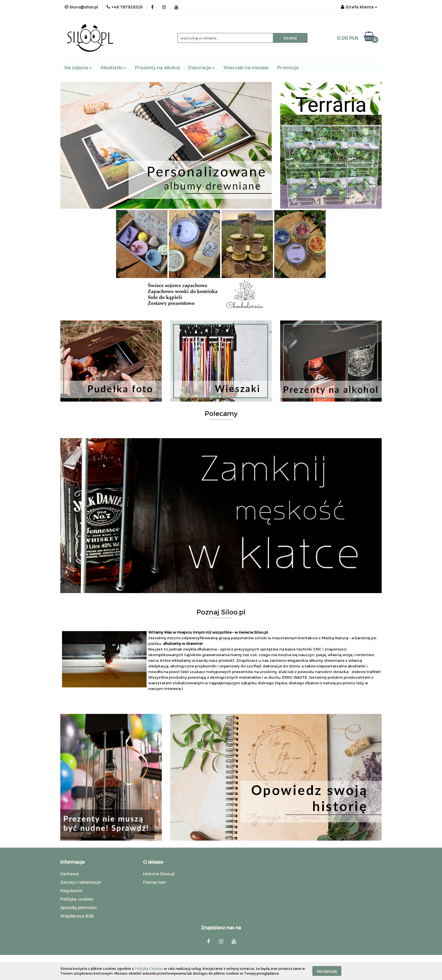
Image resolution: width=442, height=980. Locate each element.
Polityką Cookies (149, 968)
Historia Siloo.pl (159, 874)
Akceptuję (327, 971)
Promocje (288, 67)
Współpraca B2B (77, 916)
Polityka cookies (77, 899)
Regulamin (71, 891)
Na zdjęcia (78, 67)
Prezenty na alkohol (157, 67)
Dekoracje (202, 67)
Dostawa (69, 874)
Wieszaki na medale (246, 67)
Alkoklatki (113, 67)
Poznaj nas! (154, 882)
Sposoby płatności (79, 907)
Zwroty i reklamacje (81, 882)
